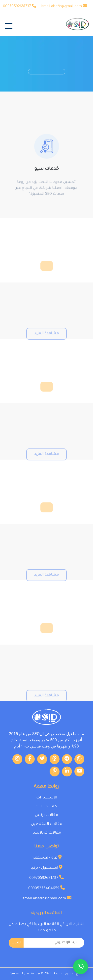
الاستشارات (47, 798)
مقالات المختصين (47, 824)
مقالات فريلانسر (47, 833)
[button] (81, 967)
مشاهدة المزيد (46, 339)
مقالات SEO (47, 807)
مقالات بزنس (46, 815)
